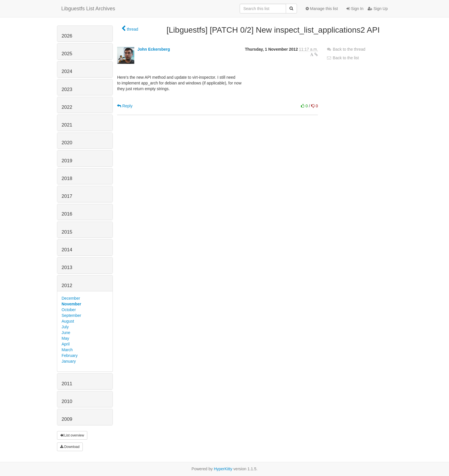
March (67, 350)
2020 (67, 143)
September (71, 315)
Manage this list (322, 9)
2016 (67, 214)
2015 (67, 232)
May (65, 338)
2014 (67, 250)
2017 (67, 196)
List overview (72, 435)
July (65, 327)
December (71, 298)
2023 (67, 89)
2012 (67, 286)
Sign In (355, 9)
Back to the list (343, 58)
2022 (67, 107)
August (68, 321)
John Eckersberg (154, 49)
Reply (125, 106)
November (71, 304)
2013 (67, 267)
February (70, 355)
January (69, 361)
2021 (67, 125)
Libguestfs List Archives (88, 9)
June (66, 333)
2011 (67, 384)
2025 (67, 54)
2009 (67, 419)
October (69, 310)
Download (70, 447)
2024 (67, 71)
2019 (67, 161)
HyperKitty (223, 469)
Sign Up (378, 9)
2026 (67, 36)
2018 (67, 178)
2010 (67, 401)
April (66, 344)
